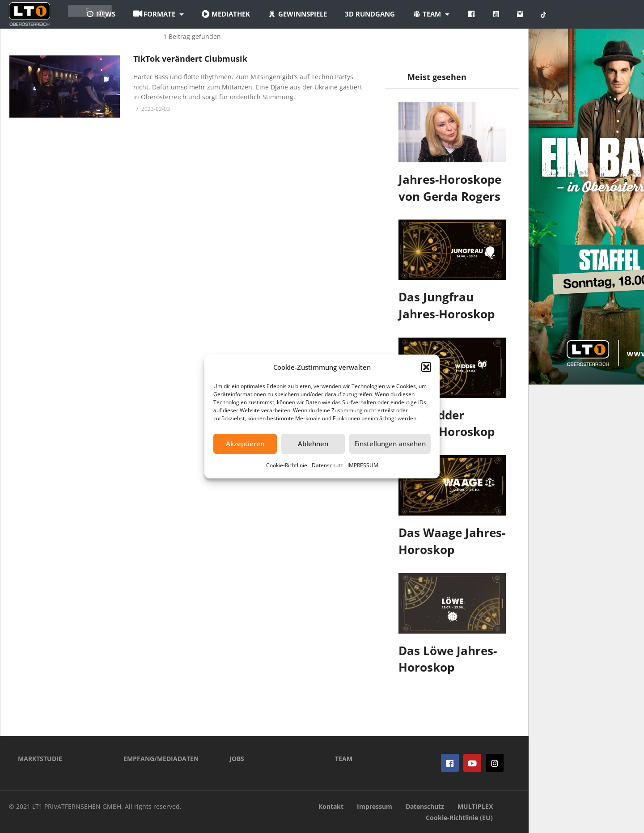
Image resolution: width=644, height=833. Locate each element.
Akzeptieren (245, 444)
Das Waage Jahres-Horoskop (452, 541)
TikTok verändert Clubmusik (190, 59)
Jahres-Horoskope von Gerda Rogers (450, 188)
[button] (426, 367)
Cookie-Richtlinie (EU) (459, 818)
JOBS (237, 759)
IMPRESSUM (363, 465)
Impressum (375, 806)
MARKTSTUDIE (40, 759)
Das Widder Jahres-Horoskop (447, 423)
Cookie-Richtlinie (287, 465)
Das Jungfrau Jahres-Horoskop (447, 305)
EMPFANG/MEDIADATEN (161, 759)
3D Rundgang (419, 14)
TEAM (344, 759)
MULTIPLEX (475, 806)
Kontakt (331, 806)
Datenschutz (327, 465)
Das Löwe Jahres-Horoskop (448, 659)
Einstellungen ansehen (390, 444)
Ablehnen (313, 444)
